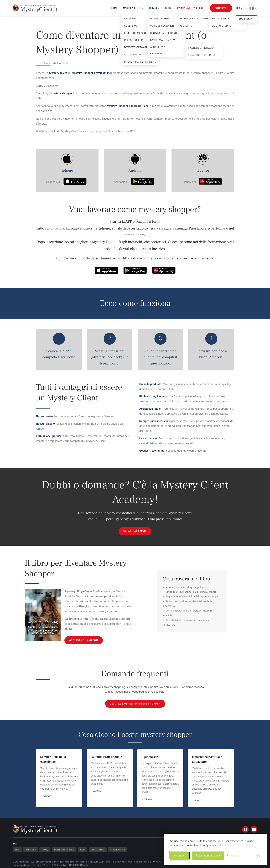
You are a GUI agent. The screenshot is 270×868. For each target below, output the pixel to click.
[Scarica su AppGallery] (210, 182)
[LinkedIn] (254, 829)
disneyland (31, 850)
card (17, 850)
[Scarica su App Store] (75, 182)
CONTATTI (221, 8)
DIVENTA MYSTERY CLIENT (191, 8)
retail (83, 850)
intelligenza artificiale (64, 850)
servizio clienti (98, 850)
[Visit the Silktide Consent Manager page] (258, 856)
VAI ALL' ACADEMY (135, 531)
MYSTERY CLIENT (133, 8)
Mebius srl (70, 862)
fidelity (45, 850)
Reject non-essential (208, 856)
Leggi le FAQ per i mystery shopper (135, 704)
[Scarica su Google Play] (143, 182)
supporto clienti (118, 850)
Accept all (179, 856)
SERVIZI (154, 8)
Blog (168, 8)
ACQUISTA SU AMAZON (84, 640)
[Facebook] (245, 829)
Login (240, 8)
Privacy (85, 865)
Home (114, 8)
